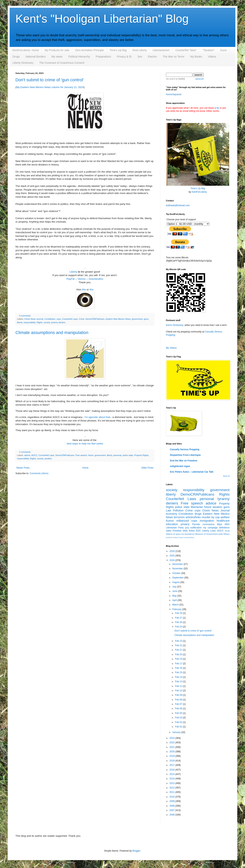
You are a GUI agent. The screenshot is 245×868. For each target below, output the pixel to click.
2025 (172, 556)
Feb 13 (179, 682)
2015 (172, 774)
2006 (172, 815)
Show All (226, 476)
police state (128, 455)
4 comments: (25, 316)
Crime (82, 319)
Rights (40, 322)
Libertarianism (161, 50)
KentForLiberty (199, 192)
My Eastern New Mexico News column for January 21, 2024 (50, 87)
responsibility (30, 322)
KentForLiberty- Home (26, 50)
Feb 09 (179, 695)
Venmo (82, 279)
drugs (198, 514)
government (137, 319)
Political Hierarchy (79, 57)
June (175, 591)
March (176, 605)
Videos (212, 57)
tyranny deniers (58, 322)
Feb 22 (179, 645)
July (175, 587)
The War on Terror (174, 57)
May (175, 596)
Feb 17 (179, 664)
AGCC (34, 455)
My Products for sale (57, 50)
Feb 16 (179, 668)
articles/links (193, 517)
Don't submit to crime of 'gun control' (50, 80)
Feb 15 (179, 672)
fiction (192, 531)
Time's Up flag (118, 50)
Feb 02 (179, 722)
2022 (172, 743)
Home (85, 468)
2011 (172, 792)
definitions (224, 528)
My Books (196, 57)
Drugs (16, 57)
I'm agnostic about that (97, 417)
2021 (172, 747)
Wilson (226, 534)
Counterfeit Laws (70, 319)
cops (59, 319)
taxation (48, 459)
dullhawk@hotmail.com (178, 205)
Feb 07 (179, 704)
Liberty (73, 272)
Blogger (136, 851)
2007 (172, 810)
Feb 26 (179, 622)
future (91, 455)
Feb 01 (179, 727)
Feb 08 (179, 700)
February (177, 609)
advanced (199, 79)
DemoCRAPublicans (95, 319)
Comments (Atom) (39, 473)
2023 (172, 738)
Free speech (81, 455)
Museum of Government (206, 534)
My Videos (171, 348)
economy (171, 514)
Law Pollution (175, 510)
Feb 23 (179, 641)
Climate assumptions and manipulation (52, 333)
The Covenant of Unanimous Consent (62, 63)
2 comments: (25, 452)
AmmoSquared (174, 94)
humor (170, 521)
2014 (172, 779)
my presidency (188, 534)
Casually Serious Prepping (185, 449)
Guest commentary (186, 537)
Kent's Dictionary (175, 325)
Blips (220, 524)
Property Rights (141, 455)
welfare (225, 517)
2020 (172, 752)
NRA (227, 524)
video (169, 531)
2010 (172, 797)
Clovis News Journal (34, 319)
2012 (172, 788)
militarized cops (187, 521)
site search (171, 79)
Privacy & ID (124, 57)
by (180, 79)
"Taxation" (208, 50)
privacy (185, 524)
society (47, 322)
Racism (152, 57)
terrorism (179, 517)
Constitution (50, 319)
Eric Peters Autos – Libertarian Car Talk (192, 472)
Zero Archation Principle (89, 50)
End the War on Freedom (184, 461)
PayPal (71, 279)
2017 (172, 765)
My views (57, 57)
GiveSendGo (96, 279)
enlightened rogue (180, 466)
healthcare (223, 521)
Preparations (103, 57)
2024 (172, 560)
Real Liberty (140, 50)
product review (172, 537)
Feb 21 (179, 650)
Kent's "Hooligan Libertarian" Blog (102, 19)
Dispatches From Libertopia (185, 455)
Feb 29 (179, 613)
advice (27, 455)
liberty (20, 322)
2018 (172, 761)
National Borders (35, 57)
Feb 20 (179, 654)
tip (218, 108)
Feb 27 (179, 618)
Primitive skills (180, 531)
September (178, 578)
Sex (140, 57)
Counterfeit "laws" (186, 50)
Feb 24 (179, 627)
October (177, 573)
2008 (172, 806)
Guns (223, 50)
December (178, 564)
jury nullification (193, 528)
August (176, 582)
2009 (172, 801)
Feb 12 (179, 686)
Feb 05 (179, 713)
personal (117, 455)
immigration (207, 521)
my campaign (210, 528)
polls (220, 534)
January (177, 732)
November (178, 569)
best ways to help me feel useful (85, 444)
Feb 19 (179, 659)
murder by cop (211, 517)
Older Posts (147, 468)
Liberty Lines (209, 531)
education (172, 524)
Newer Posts (23, 468)
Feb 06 (179, 709)
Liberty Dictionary (23, 63)
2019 (172, 756)
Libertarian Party (175, 528)
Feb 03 (179, 718)
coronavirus (209, 524)
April (175, 600)
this (84, 289)
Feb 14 (179, 677)
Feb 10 (179, 691)
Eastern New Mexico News (118, 319)
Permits (196, 524)
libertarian (197, 507)
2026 (172, 551)
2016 (172, 770)
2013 (172, 783)
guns (146, 319)
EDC (198, 531)
